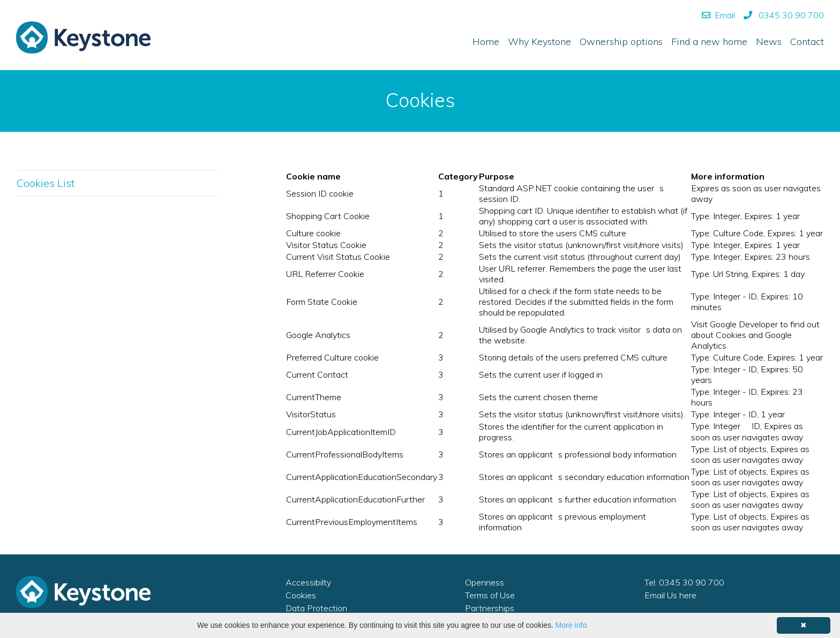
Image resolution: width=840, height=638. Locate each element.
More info (571, 625)
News (769, 42)
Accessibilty (308, 582)
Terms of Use (490, 595)
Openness (485, 582)
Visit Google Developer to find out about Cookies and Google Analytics (755, 335)
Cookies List (45, 183)
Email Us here (670, 595)
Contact (807, 42)
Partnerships (490, 608)
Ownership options (621, 42)
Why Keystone (539, 42)
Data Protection (316, 608)
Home (486, 42)
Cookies (301, 595)
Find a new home (709, 42)
